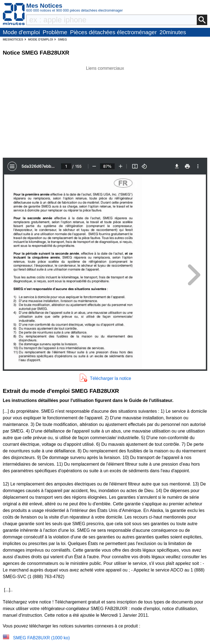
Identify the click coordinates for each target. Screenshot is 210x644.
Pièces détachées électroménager (113, 32)
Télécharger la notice (111, 378)
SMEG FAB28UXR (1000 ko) (41, 638)
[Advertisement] (105, 110)
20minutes (173, 32)
